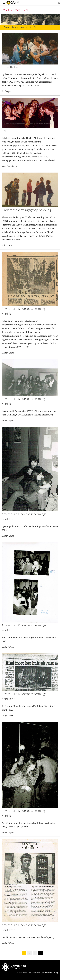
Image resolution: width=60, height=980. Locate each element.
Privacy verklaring (50, 973)
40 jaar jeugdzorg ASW (15, 9)
